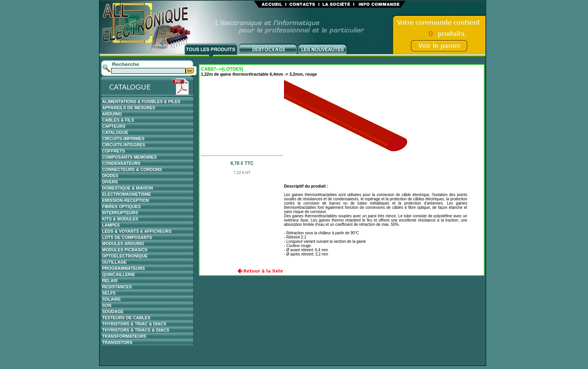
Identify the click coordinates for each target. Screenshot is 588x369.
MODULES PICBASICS (125, 250)
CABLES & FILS (118, 120)
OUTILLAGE (115, 262)
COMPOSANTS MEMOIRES (130, 157)
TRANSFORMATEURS (124, 336)
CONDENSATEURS (121, 163)
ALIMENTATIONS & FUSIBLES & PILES (141, 102)
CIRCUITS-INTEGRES (124, 145)
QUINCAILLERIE (119, 274)
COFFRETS (114, 151)
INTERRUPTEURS (120, 213)
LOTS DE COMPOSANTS (127, 237)
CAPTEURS (114, 126)
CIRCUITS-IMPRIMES (123, 139)
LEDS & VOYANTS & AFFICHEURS (137, 231)
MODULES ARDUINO (123, 244)
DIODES (110, 176)
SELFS (109, 293)
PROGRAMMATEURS (124, 268)
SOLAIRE (112, 299)
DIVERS (110, 182)
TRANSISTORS (117, 342)
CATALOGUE (115, 132)
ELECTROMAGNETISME (127, 194)
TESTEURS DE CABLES (126, 318)
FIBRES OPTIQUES (122, 207)
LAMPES (111, 225)
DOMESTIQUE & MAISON (128, 188)
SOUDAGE (113, 311)
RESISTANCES (117, 287)
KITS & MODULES (120, 219)
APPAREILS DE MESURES (129, 108)
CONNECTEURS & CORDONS (132, 169)
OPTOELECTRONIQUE (125, 256)
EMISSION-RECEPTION (126, 200)
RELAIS (110, 281)
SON (107, 305)
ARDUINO (112, 114)
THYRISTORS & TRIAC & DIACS (134, 324)
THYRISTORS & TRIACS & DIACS (136, 330)
